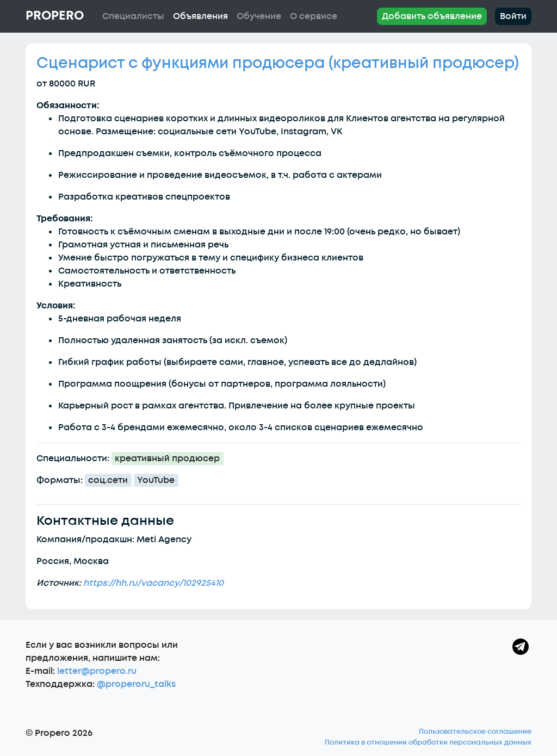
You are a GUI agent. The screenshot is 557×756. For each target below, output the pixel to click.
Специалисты (133, 16)
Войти (513, 16)
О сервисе (314, 16)
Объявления (200, 16)
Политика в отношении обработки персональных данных (428, 742)
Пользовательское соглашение (475, 732)
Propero (55, 16)
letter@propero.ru (97, 671)
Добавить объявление (432, 16)
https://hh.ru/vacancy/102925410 (153, 583)
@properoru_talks (136, 684)
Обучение (259, 16)
